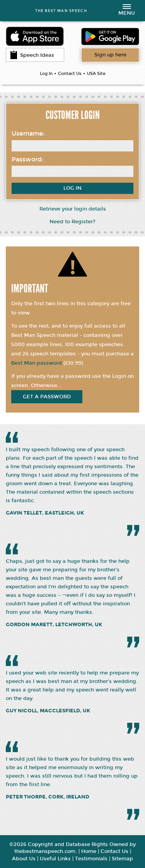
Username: (28, 133)
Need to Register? (72, 222)
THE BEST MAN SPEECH (61, 11)
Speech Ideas (32, 55)
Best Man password (37, 363)
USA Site (96, 74)
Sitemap (122, 859)
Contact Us (70, 74)
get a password (47, 397)
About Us (24, 859)
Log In (46, 74)
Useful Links (55, 859)
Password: (28, 159)
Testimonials (91, 859)
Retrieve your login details (73, 209)
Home (89, 851)
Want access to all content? (110, 55)
